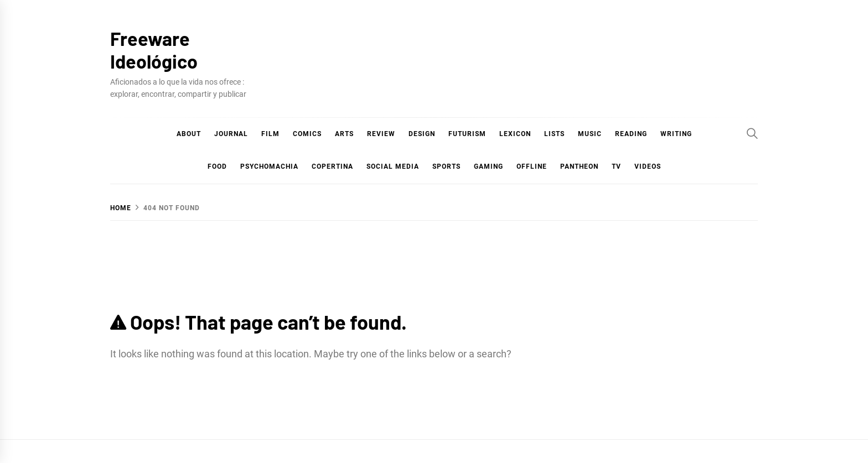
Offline (532, 167)
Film (270, 134)
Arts (344, 134)
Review (381, 134)
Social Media (393, 167)
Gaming (489, 167)
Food (217, 167)
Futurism (467, 134)
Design (422, 134)
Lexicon (515, 134)
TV (616, 167)
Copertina (332, 167)
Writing (676, 134)
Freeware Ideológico (154, 50)
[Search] (752, 133)
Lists (554, 134)
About (189, 134)
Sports (446, 167)
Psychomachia (269, 167)
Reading (631, 134)
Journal (231, 134)
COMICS (307, 134)
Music (590, 134)
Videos (648, 167)
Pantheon (579, 167)
